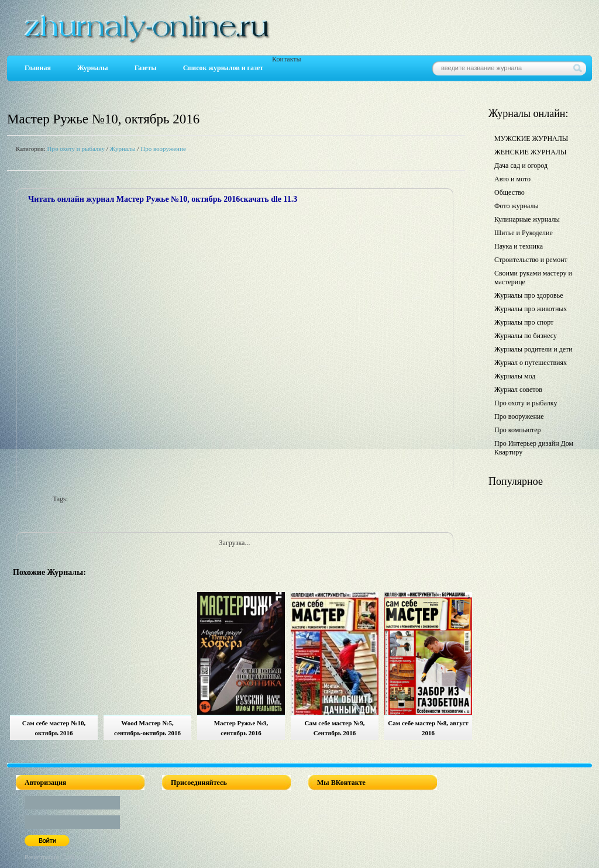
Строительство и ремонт (531, 260)
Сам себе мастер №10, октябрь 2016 (54, 728)
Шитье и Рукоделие (524, 233)
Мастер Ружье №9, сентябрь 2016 (241, 728)
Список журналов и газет (223, 68)
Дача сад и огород (521, 166)
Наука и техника (519, 246)
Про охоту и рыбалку (76, 149)
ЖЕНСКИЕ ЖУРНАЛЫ (530, 152)
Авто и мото (512, 179)
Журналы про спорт (524, 322)
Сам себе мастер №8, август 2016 (428, 728)
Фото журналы (517, 206)
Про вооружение (163, 149)
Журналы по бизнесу (526, 336)
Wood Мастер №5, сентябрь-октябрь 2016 (147, 728)
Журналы (93, 68)
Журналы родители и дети (533, 349)
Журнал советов (518, 390)
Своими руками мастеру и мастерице (533, 278)
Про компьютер (518, 430)
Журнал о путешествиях (531, 363)
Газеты (146, 68)
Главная (38, 68)
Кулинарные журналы (527, 219)
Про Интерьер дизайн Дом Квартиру (534, 448)
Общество (510, 192)
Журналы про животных (531, 309)
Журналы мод (515, 376)
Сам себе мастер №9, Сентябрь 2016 (335, 728)
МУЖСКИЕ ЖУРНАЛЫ (531, 139)
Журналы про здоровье (529, 295)
